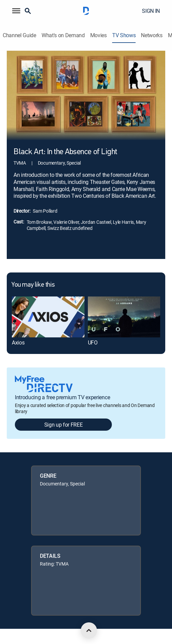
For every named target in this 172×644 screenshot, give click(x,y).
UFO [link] (93, 342)
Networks (152, 35)
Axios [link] (18, 342)
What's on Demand (63, 35)
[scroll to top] (89, 630)
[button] (16, 11)
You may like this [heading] (33, 285)
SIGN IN (151, 11)
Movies (99, 35)
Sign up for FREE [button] (64, 425)
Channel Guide (19, 35)
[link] (48, 317)
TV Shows (124, 35)
